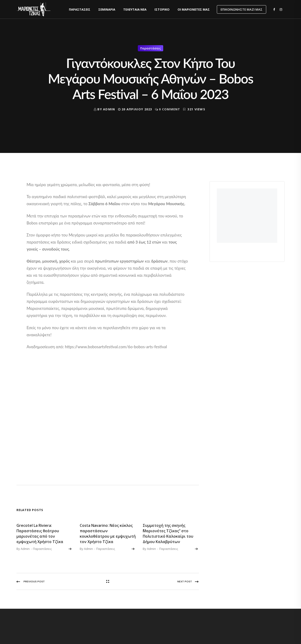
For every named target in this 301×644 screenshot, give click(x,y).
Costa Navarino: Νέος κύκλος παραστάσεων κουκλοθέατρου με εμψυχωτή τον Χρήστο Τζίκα (108, 534)
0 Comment (170, 109)
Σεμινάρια (107, 9)
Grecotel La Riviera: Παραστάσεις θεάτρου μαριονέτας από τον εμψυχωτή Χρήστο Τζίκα (40, 534)
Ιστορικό (162, 9)
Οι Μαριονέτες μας (194, 9)
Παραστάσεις (80, 9)
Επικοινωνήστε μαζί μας (242, 9)
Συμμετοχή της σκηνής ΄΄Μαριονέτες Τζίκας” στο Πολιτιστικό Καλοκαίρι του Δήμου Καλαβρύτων (168, 534)
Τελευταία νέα (135, 9)
